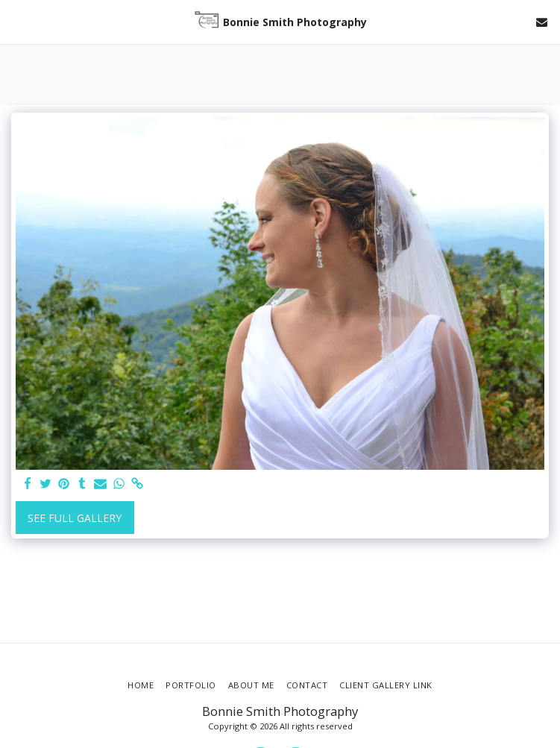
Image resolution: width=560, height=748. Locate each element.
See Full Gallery (75, 518)
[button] (16, 21)
